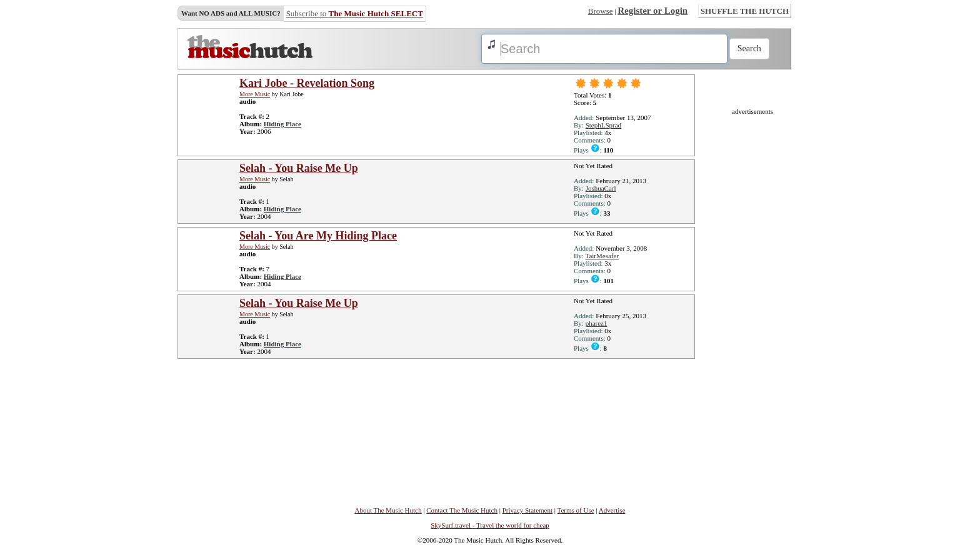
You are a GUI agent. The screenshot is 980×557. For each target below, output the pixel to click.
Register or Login (652, 11)
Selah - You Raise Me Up (299, 168)
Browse (601, 11)
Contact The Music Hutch (462, 510)
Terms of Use (576, 510)
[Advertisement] (752, 303)
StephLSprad (603, 125)
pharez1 (597, 323)
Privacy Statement (527, 510)
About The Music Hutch (388, 510)
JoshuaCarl (601, 188)
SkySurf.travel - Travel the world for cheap (490, 525)
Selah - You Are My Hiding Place (318, 236)
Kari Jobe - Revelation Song (307, 83)
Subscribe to (355, 13)
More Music (255, 94)
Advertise (612, 510)
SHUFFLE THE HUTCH (745, 11)
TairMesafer (602, 256)
